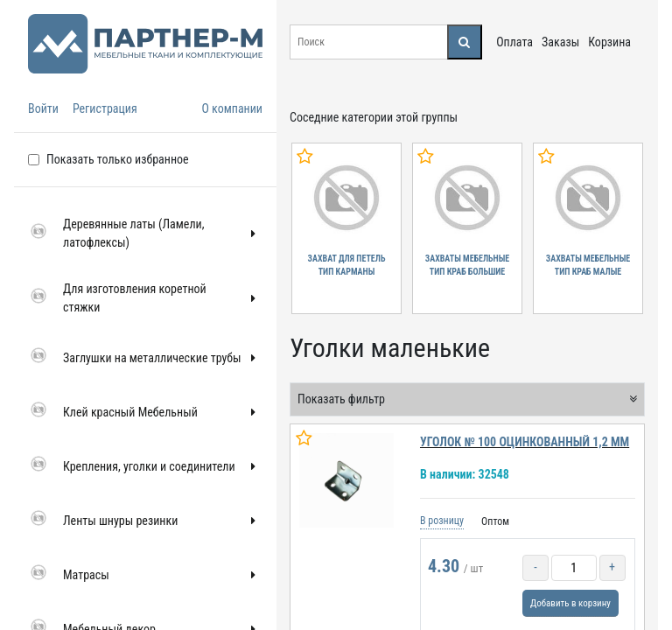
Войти (43, 108)
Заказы (560, 42)
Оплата (514, 42)
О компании (232, 108)
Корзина (609, 42)
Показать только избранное (118, 159)
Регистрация (105, 108)
